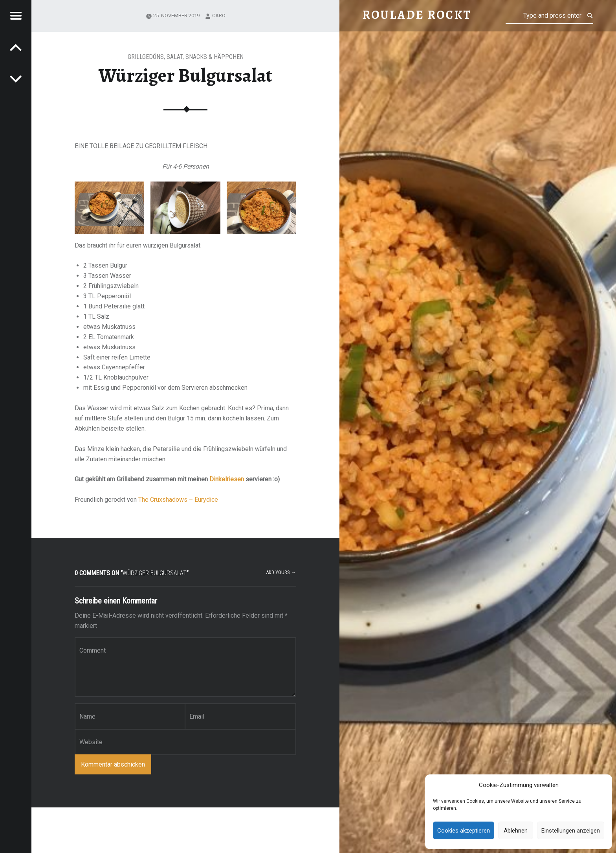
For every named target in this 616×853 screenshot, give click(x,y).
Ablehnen (516, 831)
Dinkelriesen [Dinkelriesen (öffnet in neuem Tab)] (227, 479)
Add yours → (281, 572)
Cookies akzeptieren (464, 831)
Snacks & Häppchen (214, 57)
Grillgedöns (146, 57)
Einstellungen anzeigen (571, 831)
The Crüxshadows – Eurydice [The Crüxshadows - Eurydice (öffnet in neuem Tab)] (178, 500)
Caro (219, 16)
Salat (175, 57)
